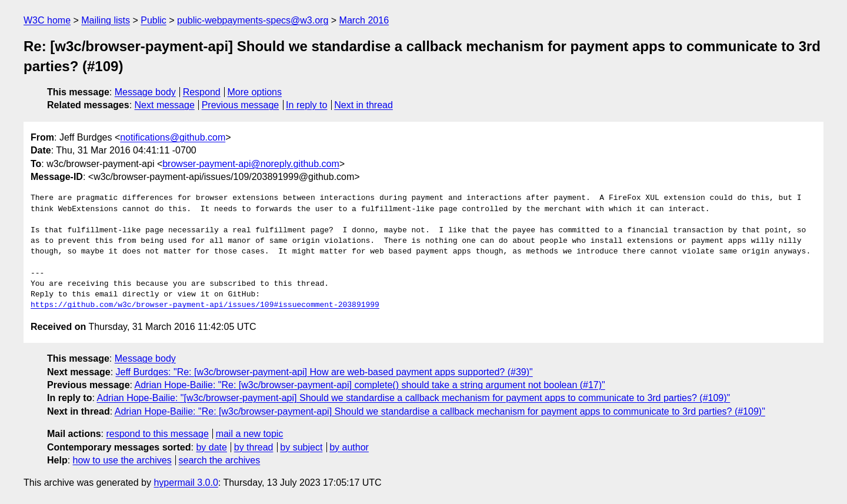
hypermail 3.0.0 (186, 483)
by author (349, 447)
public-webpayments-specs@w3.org (253, 20)
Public (154, 20)
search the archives (220, 460)
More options (255, 92)
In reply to (306, 105)
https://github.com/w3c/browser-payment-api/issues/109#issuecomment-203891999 (205, 305)
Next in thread (364, 105)
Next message (165, 105)
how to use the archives (122, 460)
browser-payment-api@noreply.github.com (251, 164)
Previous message (241, 105)
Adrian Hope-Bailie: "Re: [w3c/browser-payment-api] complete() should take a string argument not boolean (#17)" (370, 385)
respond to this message (157, 434)
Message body (145, 92)
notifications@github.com (173, 137)
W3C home (47, 20)
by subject (301, 447)
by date (211, 447)
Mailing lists (106, 20)
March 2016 (364, 20)
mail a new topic (250, 434)
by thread (254, 447)
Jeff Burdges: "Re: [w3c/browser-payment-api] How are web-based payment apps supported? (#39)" (324, 372)
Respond (202, 92)
